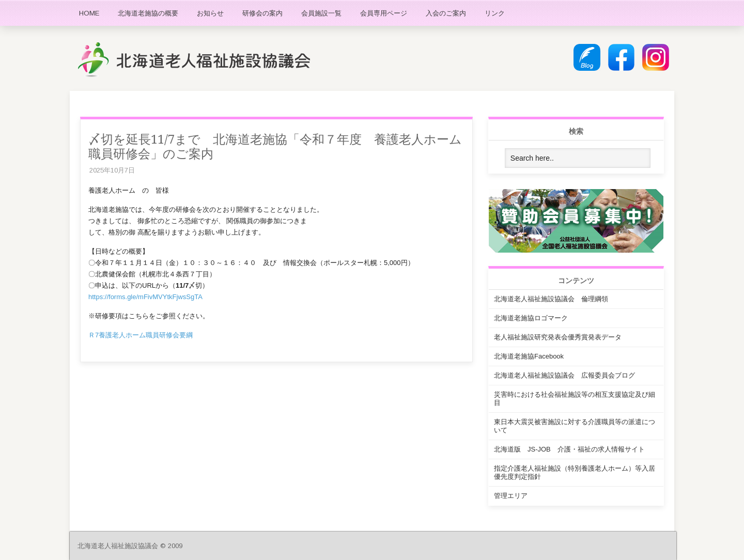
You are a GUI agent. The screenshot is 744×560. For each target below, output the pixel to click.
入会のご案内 (446, 13)
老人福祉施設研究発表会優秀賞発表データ (558, 337)
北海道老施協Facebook (529, 356)
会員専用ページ (384, 13)
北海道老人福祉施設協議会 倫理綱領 (551, 299)
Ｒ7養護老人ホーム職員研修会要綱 (141, 335)
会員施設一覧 (321, 13)
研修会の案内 (262, 13)
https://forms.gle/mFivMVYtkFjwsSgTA (145, 297)
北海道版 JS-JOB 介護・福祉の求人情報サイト (569, 449)
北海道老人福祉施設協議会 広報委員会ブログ (564, 375)
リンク (495, 13)
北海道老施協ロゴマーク (531, 318)
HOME (89, 13)
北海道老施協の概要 (148, 13)
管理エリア (511, 496)
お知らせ (210, 13)
